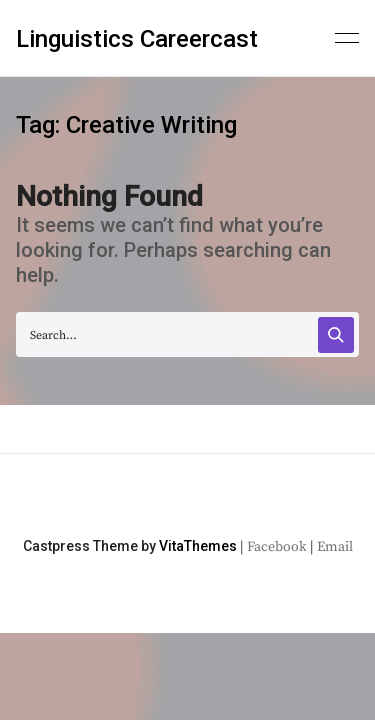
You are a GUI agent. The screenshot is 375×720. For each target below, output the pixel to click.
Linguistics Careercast (137, 39)
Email (335, 547)
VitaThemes (198, 546)
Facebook (277, 547)
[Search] (336, 335)
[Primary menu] (347, 36)
